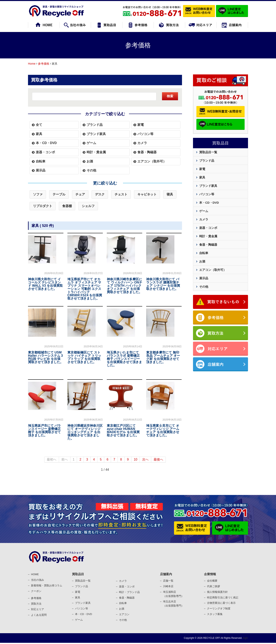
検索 (170, 96)
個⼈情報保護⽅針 (217, 592)
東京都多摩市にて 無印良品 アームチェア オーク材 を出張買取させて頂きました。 (163, 357)
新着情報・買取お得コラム (47, 585)
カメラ (142, 143)
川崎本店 (168, 586)
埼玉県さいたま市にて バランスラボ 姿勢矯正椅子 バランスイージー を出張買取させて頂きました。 (124, 359)
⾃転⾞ (123, 603)
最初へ (52, 459)
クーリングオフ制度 (219, 608)
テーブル (59, 194)
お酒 (90, 161)
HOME (35, 574)
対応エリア (37, 609)
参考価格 (44, 64)
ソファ (38, 194)
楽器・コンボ (45, 152)
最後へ (158, 459)
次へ (145, 459)
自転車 (41, 161)
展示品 (41, 170)
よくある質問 (39, 615)
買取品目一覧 (208, 152)
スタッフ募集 (215, 614)
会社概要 (212, 581)
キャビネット (147, 194)
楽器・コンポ (127, 586)
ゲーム (91, 143)
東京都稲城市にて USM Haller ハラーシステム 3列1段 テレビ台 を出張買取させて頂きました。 (46, 357)
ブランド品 (95, 125)
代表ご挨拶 (213, 586)
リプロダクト (43, 206)
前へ (65, 459)
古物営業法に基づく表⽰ (221, 603)
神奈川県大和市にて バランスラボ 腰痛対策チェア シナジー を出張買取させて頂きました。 (163, 284)
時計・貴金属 (96, 152)
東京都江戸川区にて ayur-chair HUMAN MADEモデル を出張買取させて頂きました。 (123, 430)
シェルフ (88, 206)
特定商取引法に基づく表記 (223, 597)
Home (32, 64)
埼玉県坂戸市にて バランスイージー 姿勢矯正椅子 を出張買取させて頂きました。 (44, 430)
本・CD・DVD (46, 143)
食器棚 (67, 206)
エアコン (124, 614)
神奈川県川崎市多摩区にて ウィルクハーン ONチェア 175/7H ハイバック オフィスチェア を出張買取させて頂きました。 (124, 286)
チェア (80, 194)
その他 (91, 170)
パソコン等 (145, 134)
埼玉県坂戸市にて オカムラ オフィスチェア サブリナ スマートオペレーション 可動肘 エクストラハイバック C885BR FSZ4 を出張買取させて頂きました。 (85, 289)
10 (136, 459)
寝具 (170, 194)
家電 (141, 125)
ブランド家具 (96, 134)
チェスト (121, 194)
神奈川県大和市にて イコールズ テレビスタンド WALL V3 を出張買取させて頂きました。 (45, 284)
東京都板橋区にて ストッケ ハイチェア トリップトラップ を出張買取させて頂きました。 (84, 357)
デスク (100, 194)
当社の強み (37, 580)
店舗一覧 (168, 581)
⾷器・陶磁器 (127, 598)
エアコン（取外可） (152, 161)
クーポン (36, 591)
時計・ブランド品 (129, 592)
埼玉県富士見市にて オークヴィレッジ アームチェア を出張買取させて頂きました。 (163, 430)
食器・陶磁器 (147, 152)
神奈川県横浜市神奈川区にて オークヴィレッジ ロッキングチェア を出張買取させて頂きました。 (85, 432)
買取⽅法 (36, 604)
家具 (39, 134)
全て (39, 125)
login (245, 638)
